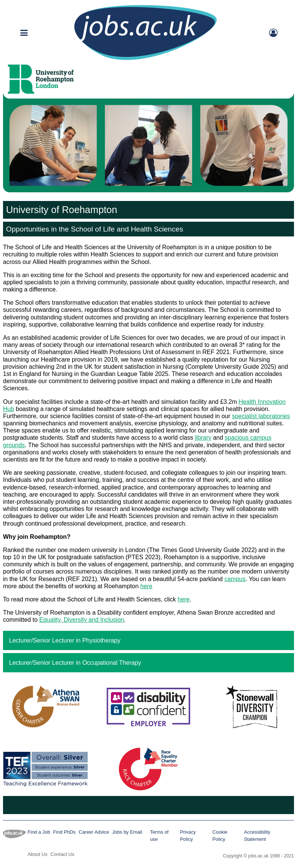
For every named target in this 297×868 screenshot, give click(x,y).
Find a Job (39, 832)
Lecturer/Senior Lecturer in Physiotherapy (65, 640)
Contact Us (62, 854)
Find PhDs (65, 832)
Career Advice (94, 832)
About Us (38, 854)
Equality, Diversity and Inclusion (82, 620)
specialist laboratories (261, 416)
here (146, 586)
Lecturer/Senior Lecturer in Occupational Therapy (75, 663)
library (203, 438)
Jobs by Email (127, 832)
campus (235, 579)
